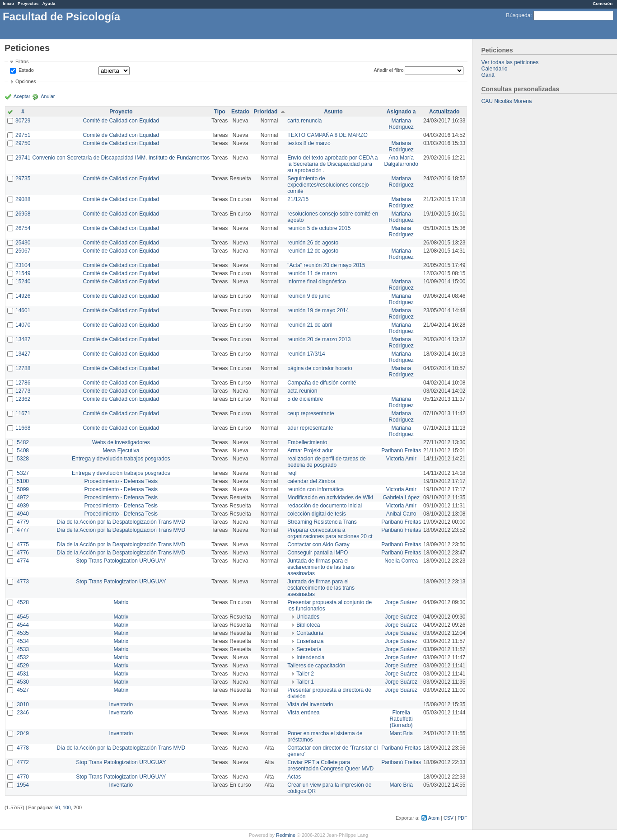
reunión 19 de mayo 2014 (318, 310)
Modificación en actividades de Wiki (330, 497)
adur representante (310, 428)
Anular (48, 96)
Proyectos (28, 3)
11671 (23, 413)
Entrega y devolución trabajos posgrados (121, 459)
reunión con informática (316, 489)
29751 (23, 135)
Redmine (286, 835)
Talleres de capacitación (316, 666)
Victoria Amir (401, 459)
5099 (23, 489)
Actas (294, 777)
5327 (23, 473)
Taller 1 (305, 682)
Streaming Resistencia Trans (322, 522)
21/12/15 (298, 199)
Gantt (488, 75)
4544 (23, 625)
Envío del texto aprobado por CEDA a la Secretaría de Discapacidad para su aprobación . (332, 164)
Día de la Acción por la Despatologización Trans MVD (121, 522)
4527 (23, 690)
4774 (23, 561)
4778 (23, 748)
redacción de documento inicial (325, 506)
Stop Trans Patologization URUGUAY (121, 561)
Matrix (121, 602)
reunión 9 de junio (309, 296)
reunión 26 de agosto (313, 243)
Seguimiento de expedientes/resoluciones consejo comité (328, 185)
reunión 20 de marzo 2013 (319, 339)
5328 (23, 459)
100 (67, 807)
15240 (23, 282)
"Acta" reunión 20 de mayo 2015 (326, 265)
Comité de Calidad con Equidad (121, 121)
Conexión (603, 3)
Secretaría (309, 649)
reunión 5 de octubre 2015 (319, 228)
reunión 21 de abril (310, 325)
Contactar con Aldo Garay (318, 544)
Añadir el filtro (388, 70)
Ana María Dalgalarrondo (401, 161)
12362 (23, 399)
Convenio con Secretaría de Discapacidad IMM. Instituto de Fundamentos (121, 158)
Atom (434, 818)
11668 (23, 428)
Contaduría (310, 633)
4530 (23, 682)
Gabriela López (401, 497)
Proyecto (121, 112)
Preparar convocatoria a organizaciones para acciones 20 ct (330, 533)
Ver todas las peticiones (510, 62)
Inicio (8, 3)
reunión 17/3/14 (306, 354)
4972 (23, 497)
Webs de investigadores (121, 442)
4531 (23, 674)
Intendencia (310, 657)
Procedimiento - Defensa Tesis (121, 481)
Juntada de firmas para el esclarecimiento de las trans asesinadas (321, 567)
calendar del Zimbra (311, 481)
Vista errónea (303, 713)
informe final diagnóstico (316, 282)
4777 (23, 530)
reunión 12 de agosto (313, 251)
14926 (23, 296)
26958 (23, 214)
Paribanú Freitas (401, 451)
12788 (23, 368)
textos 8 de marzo (309, 143)
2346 (23, 713)
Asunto (333, 112)
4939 (23, 506)
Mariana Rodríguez (401, 124)
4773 (23, 582)
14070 (23, 325)
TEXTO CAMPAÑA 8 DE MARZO (327, 135)
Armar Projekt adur (310, 451)
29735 (23, 178)
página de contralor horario (320, 368)
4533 (23, 649)
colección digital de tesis (316, 514)
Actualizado (444, 112)
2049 (23, 733)
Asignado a (401, 112)
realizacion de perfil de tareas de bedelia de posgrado (326, 462)
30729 (23, 121)
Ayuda (49, 3)
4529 (23, 666)
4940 (23, 514)
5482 (23, 442)
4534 (23, 641)
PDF (463, 818)
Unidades (308, 617)
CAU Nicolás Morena (506, 101)
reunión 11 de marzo (312, 273)
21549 (23, 273)
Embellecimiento (307, 442)
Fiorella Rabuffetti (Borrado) (401, 719)
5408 (23, 451)
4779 (23, 522)
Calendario (494, 69)
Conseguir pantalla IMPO (318, 553)
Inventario (121, 704)
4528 (23, 602)
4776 (23, 553)
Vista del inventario (310, 704)
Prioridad (266, 112)
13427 (23, 354)
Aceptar (22, 96)
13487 (23, 339)
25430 (23, 243)
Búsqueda (518, 15)
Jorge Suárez (401, 602)
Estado (26, 70)
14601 (23, 310)
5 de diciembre (305, 399)
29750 (23, 143)
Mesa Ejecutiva (121, 451)
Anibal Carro (401, 514)
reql (292, 473)
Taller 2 (305, 674)
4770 (23, 777)
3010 (23, 704)
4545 (23, 617)
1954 (23, 785)
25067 (23, 251)
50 (57, 807)
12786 (23, 383)
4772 (23, 762)
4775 (23, 544)
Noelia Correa (401, 561)
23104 (23, 265)
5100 (23, 481)
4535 (23, 633)
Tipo (220, 112)
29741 (23, 158)
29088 (23, 199)
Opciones (26, 81)
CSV (449, 818)
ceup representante (311, 413)
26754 (23, 228)
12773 (23, 391)
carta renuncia (304, 121)
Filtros (22, 61)
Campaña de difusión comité (322, 383)
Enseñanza (310, 641)
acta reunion (302, 391)
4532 (23, 657)
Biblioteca (308, 625)
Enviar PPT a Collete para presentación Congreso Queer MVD (330, 765)
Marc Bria (401, 733)
